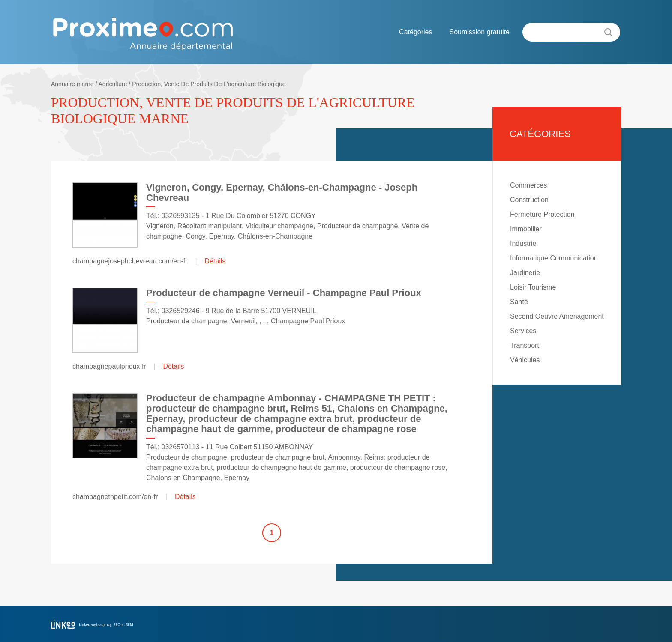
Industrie (523, 243)
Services (523, 331)
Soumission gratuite (479, 32)
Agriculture (113, 84)
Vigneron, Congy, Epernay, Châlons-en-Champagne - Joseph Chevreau (282, 193)
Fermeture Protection (542, 214)
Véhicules (525, 360)
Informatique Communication (554, 258)
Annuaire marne (72, 84)
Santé (519, 302)
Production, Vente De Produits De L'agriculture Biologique (209, 84)
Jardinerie (525, 273)
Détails (215, 261)
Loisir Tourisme (533, 287)
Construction (529, 200)
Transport (525, 345)
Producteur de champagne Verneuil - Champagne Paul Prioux (284, 293)
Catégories (415, 32)
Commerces (528, 185)
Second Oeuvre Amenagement (557, 316)
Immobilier (526, 229)
